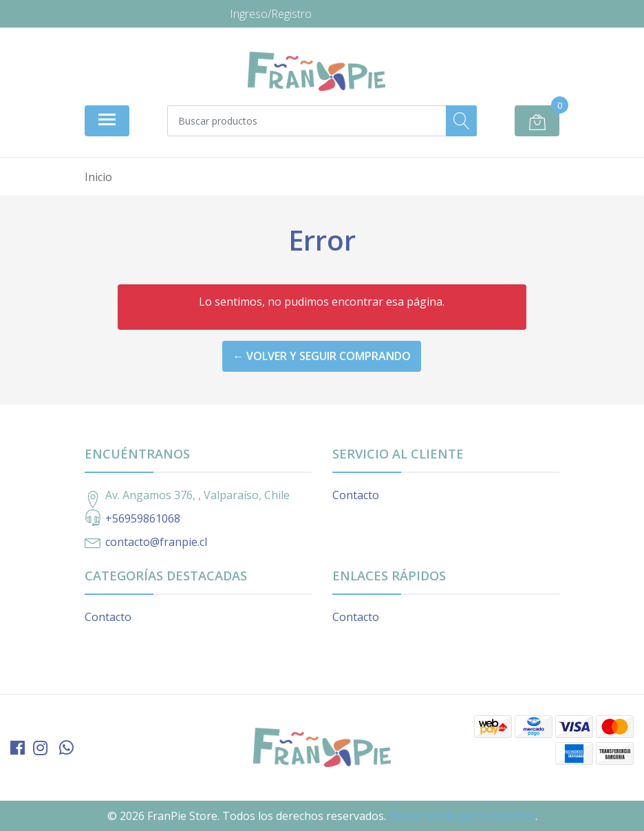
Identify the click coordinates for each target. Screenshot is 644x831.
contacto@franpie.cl (156, 542)
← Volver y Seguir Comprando (322, 356)
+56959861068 (143, 518)
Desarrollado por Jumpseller (462, 816)
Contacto (356, 495)
